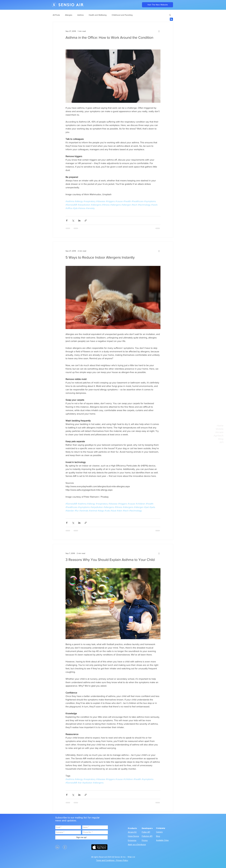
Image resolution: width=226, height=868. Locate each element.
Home (220, 426)
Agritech (218, 436)
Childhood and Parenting (122, 15)
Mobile (220, 429)
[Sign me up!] (81, 837)
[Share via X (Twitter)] (73, 220)
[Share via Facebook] (67, 220)
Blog (221, 439)
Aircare (219, 432)
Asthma (80, 15)
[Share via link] (86, 220)
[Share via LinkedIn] (79, 220)
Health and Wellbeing (98, 15)
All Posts (56, 15)
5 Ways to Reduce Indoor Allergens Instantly (100, 257)
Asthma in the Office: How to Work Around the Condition (109, 37)
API (222, 442)
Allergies (69, 15)
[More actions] (159, 31)
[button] (170, 15)
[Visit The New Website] (158, 5)
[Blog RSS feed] (171, 19)
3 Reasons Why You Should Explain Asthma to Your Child (110, 560)
